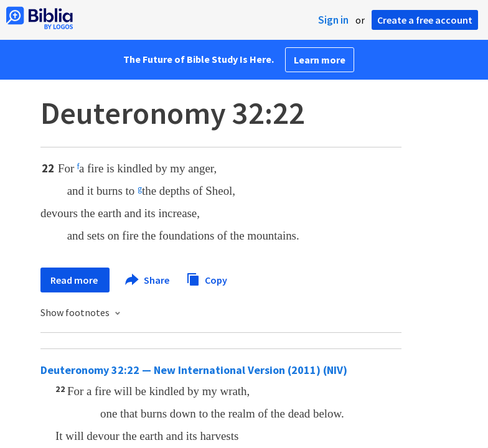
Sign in (333, 20)
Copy (207, 278)
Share (148, 280)
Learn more (320, 60)
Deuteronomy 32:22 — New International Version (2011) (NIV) (194, 370)
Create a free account (425, 20)
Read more (75, 280)
